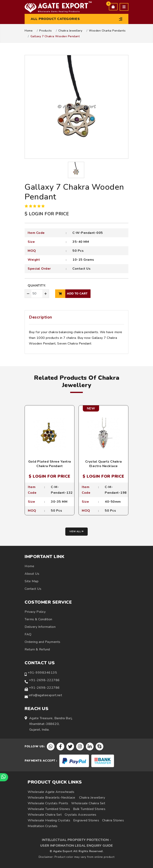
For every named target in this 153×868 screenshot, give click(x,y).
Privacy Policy (35, 612)
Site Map (32, 581)
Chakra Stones (113, 820)
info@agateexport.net (45, 695)
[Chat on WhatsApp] (4, 777)
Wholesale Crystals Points (48, 803)
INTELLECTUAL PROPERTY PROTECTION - (76, 840)
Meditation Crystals (43, 826)
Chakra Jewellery (70, 31)
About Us (32, 574)
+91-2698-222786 (44, 680)
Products (45, 31)
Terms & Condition (38, 619)
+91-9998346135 (42, 673)
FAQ (28, 634)
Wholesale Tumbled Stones (49, 809)
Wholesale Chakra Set (88, 803)
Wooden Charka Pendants (107, 31)
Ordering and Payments (43, 642)
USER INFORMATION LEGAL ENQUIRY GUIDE (77, 846)
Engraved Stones (86, 820)
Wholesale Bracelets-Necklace (51, 798)
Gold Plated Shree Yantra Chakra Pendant (50, 464)
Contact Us (81, 269)
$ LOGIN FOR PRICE (47, 214)
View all (76, 531)
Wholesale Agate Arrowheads (51, 792)
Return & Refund (37, 649)
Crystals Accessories (81, 815)
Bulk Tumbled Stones (89, 809)
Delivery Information (40, 627)
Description (40, 317)
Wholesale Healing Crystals (49, 820)
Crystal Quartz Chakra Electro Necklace (104, 464)
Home (29, 31)
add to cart (71, 294)
